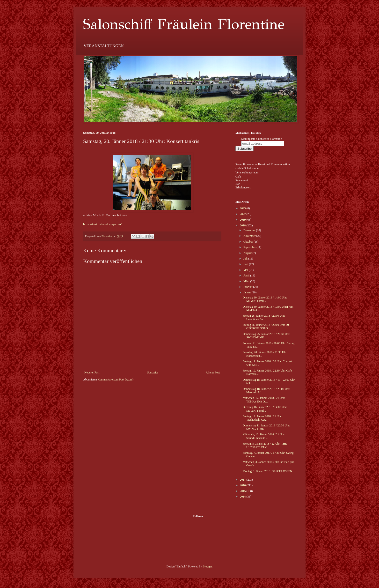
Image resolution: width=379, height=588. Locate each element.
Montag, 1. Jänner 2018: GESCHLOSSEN (267, 471)
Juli (246, 259)
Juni (246, 264)
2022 (243, 214)
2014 (243, 497)
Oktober (248, 242)
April (247, 275)
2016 (243, 485)
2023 (243, 208)
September (250, 247)
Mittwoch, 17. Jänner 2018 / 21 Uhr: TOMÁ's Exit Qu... (264, 400)
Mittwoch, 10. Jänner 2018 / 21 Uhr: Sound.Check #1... (264, 436)
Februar (248, 287)
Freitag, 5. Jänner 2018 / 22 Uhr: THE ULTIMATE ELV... (265, 445)
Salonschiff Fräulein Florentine (184, 24)
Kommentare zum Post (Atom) (116, 380)
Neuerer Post (92, 372)
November (250, 236)
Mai (246, 270)
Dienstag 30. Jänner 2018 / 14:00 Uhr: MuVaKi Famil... (265, 299)
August (248, 253)
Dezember (250, 230)
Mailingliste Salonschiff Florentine (262, 139)
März (247, 281)
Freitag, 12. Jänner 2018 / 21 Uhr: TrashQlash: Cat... (262, 418)
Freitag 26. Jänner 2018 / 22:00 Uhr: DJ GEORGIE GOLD (266, 327)
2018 (243, 225)
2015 (243, 491)
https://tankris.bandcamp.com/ (102, 224)
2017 (243, 480)
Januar (248, 292)
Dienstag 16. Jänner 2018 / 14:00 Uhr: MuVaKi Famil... (265, 409)
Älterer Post (213, 372)
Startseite (153, 372)
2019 (243, 220)
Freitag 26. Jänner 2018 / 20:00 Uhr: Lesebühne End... (264, 317)
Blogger (207, 566)
